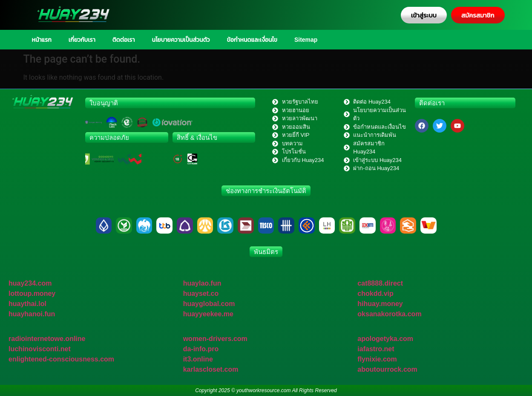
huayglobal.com (209, 304)
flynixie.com (377, 359)
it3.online (198, 359)
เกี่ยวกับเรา (82, 40)
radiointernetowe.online (47, 339)
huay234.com (30, 283)
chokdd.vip (375, 293)
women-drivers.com (215, 339)
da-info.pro (201, 349)
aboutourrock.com (387, 369)
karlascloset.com (211, 369)
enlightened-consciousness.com (61, 359)
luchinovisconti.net (40, 349)
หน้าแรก (42, 40)
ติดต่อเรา (124, 40)
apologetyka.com (385, 339)
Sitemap (306, 40)
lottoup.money (32, 293)
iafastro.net (376, 349)
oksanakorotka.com (389, 314)
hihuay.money (380, 304)
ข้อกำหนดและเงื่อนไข (252, 40)
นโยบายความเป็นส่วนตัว (181, 40)
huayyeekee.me (208, 314)
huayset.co (201, 293)
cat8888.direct (380, 283)
